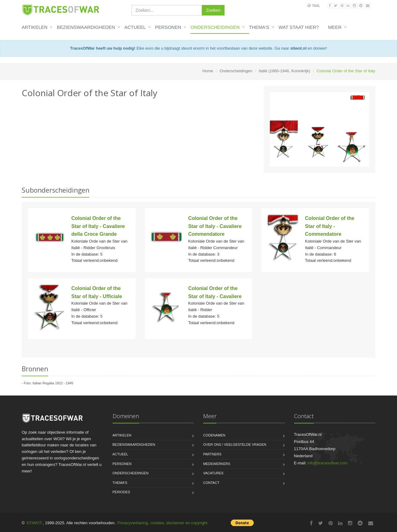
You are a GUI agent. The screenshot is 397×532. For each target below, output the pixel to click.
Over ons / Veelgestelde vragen (235, 445)
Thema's (259, 27)
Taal (316, 6)
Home (208, 71)
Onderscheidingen (215, 27)
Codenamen (214, 435)
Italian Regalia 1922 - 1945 (53, 383)
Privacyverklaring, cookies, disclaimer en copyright (162, 523)
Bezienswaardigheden (86, 27)
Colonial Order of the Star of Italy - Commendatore (330, 226)
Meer (335, 27)
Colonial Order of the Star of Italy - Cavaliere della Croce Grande (98, 226)
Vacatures (213, 473)
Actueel (135, 27)
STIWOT (34, 523)
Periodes (121, 492)
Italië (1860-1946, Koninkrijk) (284, 71)
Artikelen (35, 27)
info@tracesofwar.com (328, 463)
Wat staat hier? (299, 27)
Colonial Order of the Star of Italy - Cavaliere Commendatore (215, 226)
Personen (168, 27)
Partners (212, 454)
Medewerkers (217, 464)
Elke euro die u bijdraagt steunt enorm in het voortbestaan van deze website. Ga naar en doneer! (198, 48)
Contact (211, 483)
